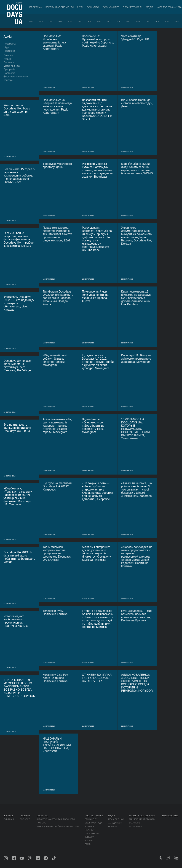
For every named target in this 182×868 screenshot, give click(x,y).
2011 (167, 21)
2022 (60, 21)
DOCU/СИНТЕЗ (111, 7)
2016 (118, 21)
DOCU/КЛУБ (135, 823)
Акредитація (115, 823)
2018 (99, 21)
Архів (88, 844)
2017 (109, 21)
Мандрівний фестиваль (142, 819)
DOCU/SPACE (135, 826)
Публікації (9, 819)
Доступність (92, 833)
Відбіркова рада (93, 823)
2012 (157, 21)
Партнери (9, 62)
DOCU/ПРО (93, 7)
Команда (90, 826)
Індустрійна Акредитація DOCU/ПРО (56, 819)
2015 (128, 21)
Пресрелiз (9, 69)
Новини (8, 59)
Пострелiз (9, 73)
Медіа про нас (12, 66)
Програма (36, 7)
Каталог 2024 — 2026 (169, 7)
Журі (80, 7)
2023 (50, 21)
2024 (41, 21)
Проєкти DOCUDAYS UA (142, 816)
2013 (148, 21)
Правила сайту (170, 816)
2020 (80, 21)
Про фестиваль (133, 7)
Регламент (91, 819)
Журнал (8, 816)
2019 (89, 21)
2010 (177, 21)
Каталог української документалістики (58, 826)
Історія (89, 841)
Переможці (10, 44)
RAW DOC (41, 823)
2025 (31, 21)
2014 (138, 21)
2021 (70, 21)
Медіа (150, 7)
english (19, 2)
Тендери (8, 80)
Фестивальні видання (16, 76)
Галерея (8, 55)
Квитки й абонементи (60, 7)
